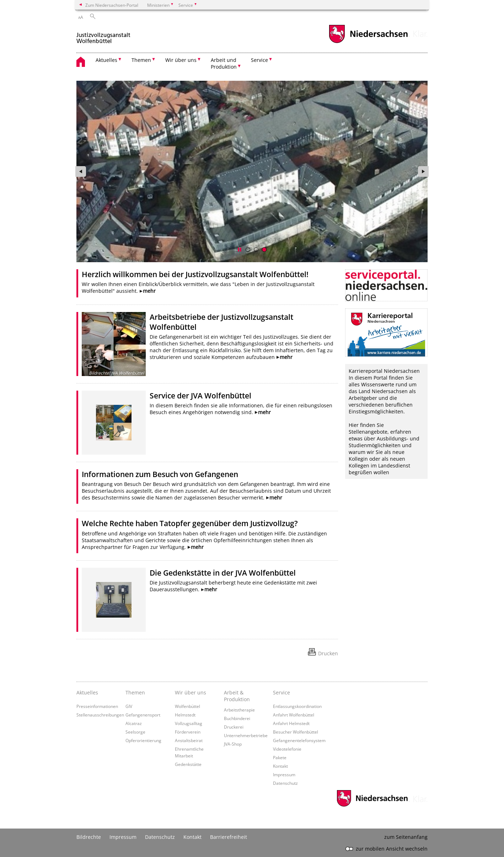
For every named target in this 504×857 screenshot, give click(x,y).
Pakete (280, 757)
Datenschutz (285, 783)
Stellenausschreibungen (100, 715)
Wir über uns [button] (181, 60)
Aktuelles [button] (106, 60)
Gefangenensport (143, 715)
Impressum (284, 774)
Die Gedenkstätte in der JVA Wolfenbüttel (223, 573)
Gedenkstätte (188, 764)
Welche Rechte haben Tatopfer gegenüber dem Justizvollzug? (190, 523)
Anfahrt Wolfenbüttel (294, 715)
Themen (135, 692)
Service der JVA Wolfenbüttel (200, 396)
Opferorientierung (143, 740)
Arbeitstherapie (239, 710)
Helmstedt (185, 715)
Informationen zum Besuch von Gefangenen (160, 474)
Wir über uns (191, 692)
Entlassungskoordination (297, 706)
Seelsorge (135, 732)
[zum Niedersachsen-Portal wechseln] (368, 42)
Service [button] (259, 60)
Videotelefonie (287, 749)
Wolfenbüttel (187, 706)
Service (282, 692)
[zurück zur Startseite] (104, 35)
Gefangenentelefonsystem (299, 740)
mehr (149, 291)
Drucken (328, 653)
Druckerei (234, 727)
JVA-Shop (233, 744)
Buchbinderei (237, 718)
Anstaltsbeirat (189, 740)
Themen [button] (141, 60)
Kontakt (280, 766)
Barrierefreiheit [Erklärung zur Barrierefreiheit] (229, 837)
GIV (129, 706)
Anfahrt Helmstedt (291, 723)
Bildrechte (89, 837)
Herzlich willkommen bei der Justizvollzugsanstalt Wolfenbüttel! (195, 274)
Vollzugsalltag (189, 723)
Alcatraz (134, 723)
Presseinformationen (97, 706)
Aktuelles (87, 692)
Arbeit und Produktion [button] (224, 63)
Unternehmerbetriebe (246, 735)
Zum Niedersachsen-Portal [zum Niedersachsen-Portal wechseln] (112, 5)
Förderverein (188, 732)
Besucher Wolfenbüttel (296, 732)
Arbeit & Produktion (237, 696)
